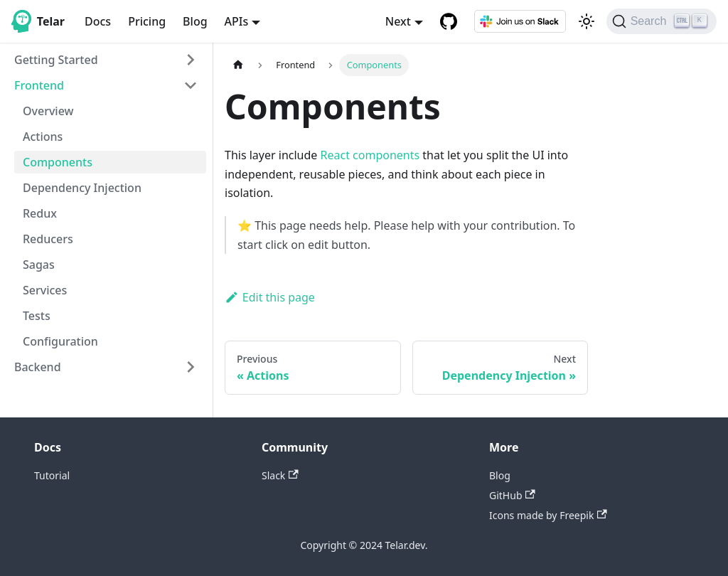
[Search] (662, 21)
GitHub (512, 495)
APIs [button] (237, 21)
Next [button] (398, 21)
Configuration (60, 341)
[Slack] (520, 21)
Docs (98, 21)
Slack (280, 475)
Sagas (39, 265)
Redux (40, 213)
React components (370, 155)
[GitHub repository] (449, 21)
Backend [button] (38, 367)
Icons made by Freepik (548, 515)
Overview (48, 111)
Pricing (147, 21)
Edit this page (270, 297)
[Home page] (238, 65)
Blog (195, 21)
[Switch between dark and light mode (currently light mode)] (587, 21)
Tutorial (52, 475)
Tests (37, 316)
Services (45, 290)
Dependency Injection (82, 188)
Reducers (48, 239)
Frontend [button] (39, 85)
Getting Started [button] (56, 60)
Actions (43, 137)
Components (58, 162)
